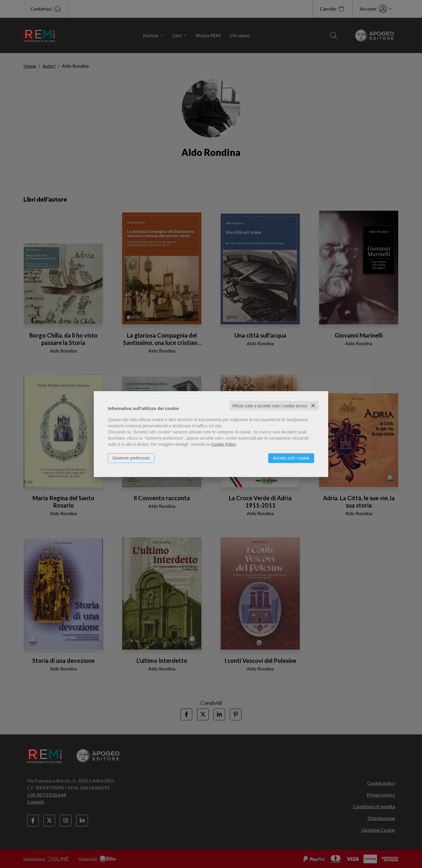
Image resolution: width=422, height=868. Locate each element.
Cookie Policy (224, 444)
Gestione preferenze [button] (131, 458)
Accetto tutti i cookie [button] (291, 458)
